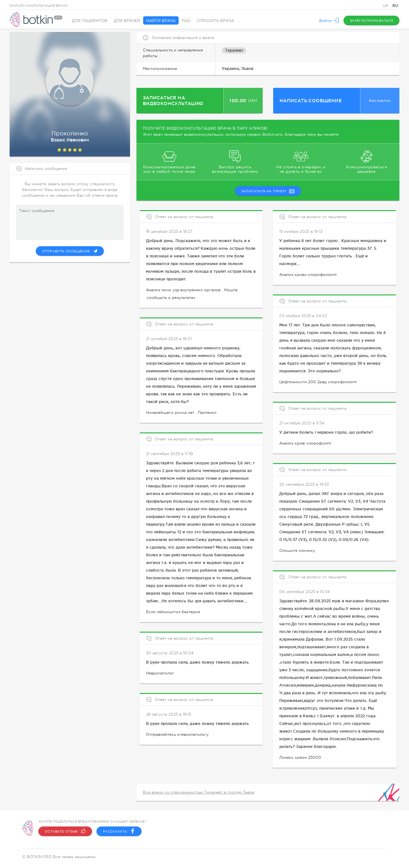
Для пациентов (90, 21)
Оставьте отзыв (65, 831)
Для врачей (127, 21)
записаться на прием (268, 191)
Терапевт (234, 50)
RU (395, 6)
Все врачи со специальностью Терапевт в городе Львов (199, 792)
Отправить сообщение (70, 251)
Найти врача (161, 21)
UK (386, 6)
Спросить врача (215, 21)
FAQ (186, 21)
